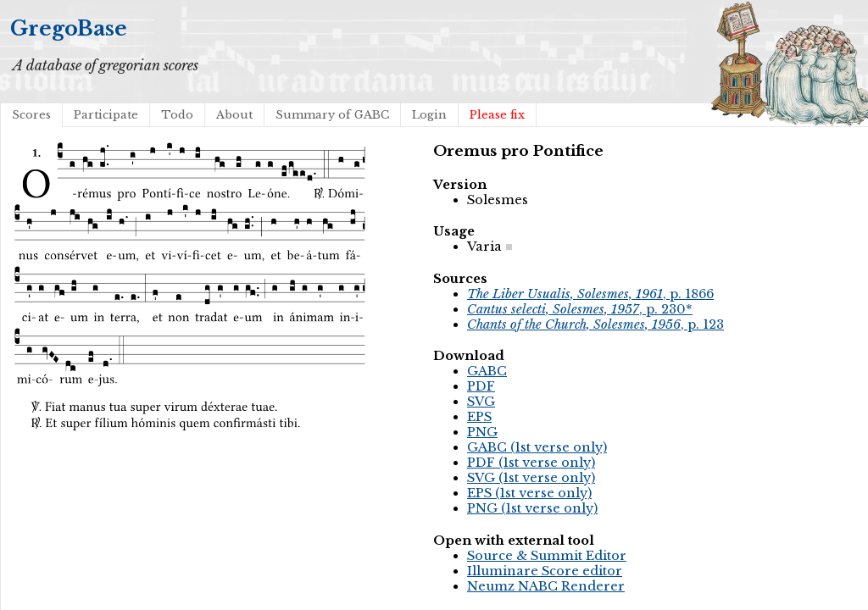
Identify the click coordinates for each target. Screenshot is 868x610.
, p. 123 (595, 324)
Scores (31, 115)
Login (429, 115)
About (234, 115)
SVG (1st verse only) (531, 478)
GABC (487, 371)
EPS (479, 417)
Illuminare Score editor (545, 571)
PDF (481, 386)
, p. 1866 (590, 294)
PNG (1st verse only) (532, 508)
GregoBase (69, 28)
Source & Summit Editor (547, 556)
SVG (481, 402)
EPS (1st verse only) (529, 493)
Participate (106, 115)
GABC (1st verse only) (537, 447)
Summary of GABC (332, 115)
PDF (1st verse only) (531, 463)
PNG (482, 432)
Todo (177, 115)
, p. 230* (580, 309)
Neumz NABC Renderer (546, 586)
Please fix (497, 115)
